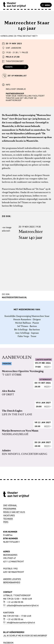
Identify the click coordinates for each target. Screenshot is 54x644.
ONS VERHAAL (10, 505)
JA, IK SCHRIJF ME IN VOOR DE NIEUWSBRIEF (25, 636)
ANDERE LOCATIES (12, 579)
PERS (6, 522)
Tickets (16, 67)
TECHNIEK (8, 519)
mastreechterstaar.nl (14, 297)
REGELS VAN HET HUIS (14, 512)
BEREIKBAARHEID (12, 582)
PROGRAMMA (10, 509)
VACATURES (9, 515)
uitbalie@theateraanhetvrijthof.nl (21, 605)
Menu (46, 5)
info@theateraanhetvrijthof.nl (19, 623)
